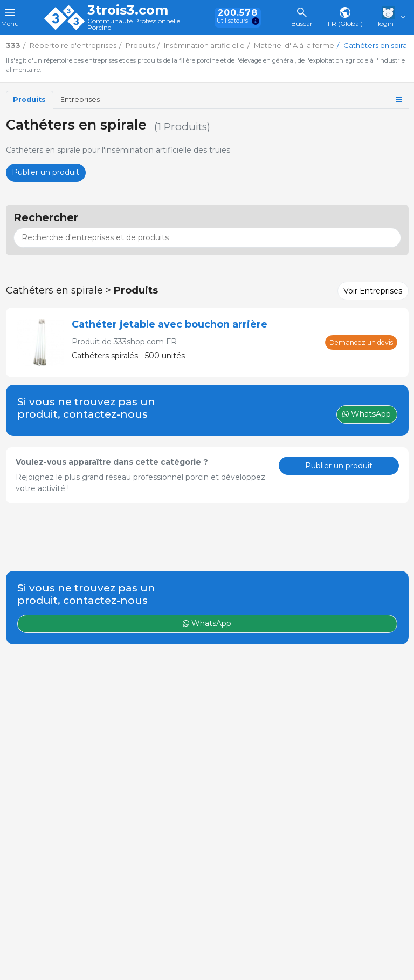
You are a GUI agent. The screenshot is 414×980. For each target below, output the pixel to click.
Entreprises (80, 100)
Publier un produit (46, 172)
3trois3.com (128, 10)
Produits (29, 100)
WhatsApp (207, 623)
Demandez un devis (361, 342)
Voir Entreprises (373, 291)
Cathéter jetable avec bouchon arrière (170, 324)
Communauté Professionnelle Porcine (134, 25)
